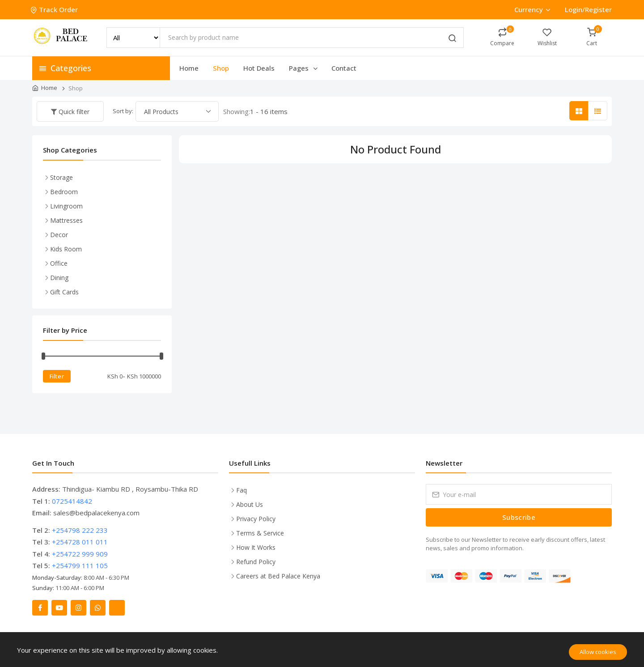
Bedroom (64, 192)
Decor (59, 235)
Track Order (55, 9)
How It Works (256, 547)
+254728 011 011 (80, 542)
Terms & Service (260, 533)
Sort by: (123, 111)
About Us (250, 504)
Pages (304, 68)
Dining (59, 278)
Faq (241, 490)
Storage (61, 177)
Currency (532, 9)
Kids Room (66, 249)
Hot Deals (259, 68)
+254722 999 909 (80, 554)
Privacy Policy (256, 519)
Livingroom (66, 206)
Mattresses (66, 220)
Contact (344, 68)
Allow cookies (598, 652)
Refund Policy (256, 562)
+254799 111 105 (80, 565)
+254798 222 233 (80, 530)
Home (189, 68)
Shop (221, 68)
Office (59, 263)
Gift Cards (64, 292)
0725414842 (72, 501)
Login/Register (588, 9)
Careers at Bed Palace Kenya (278, 576)
